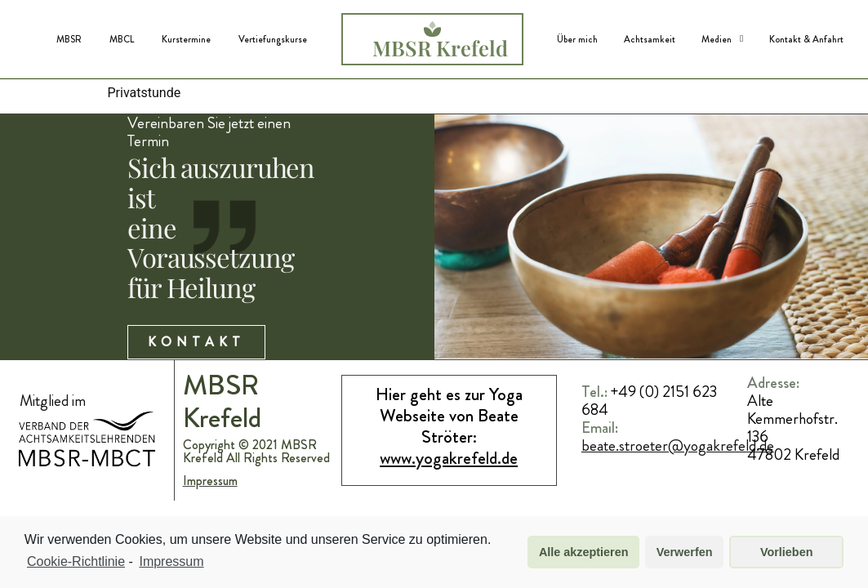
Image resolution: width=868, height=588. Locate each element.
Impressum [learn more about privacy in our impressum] (171, 561)
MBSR (69, 39)
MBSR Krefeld (440, 47)
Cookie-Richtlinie (76, 561)
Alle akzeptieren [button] (584, 552)
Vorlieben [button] (787, 552)
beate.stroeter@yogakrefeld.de (678, 477)
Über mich (577, 39)
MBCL (122, 39)
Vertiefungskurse (273, 39)
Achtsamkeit (650, 39)
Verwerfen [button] (685, 552)
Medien (722, 39)
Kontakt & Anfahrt (806, 39)
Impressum (211, 513)
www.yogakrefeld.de (449, 490)
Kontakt (196, 373)
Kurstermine (186, 39)
